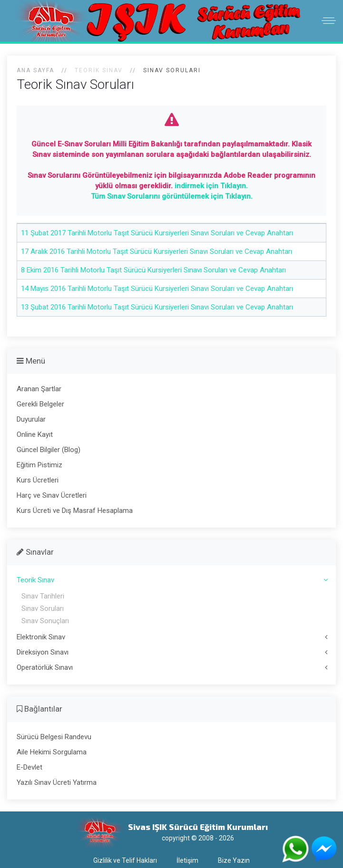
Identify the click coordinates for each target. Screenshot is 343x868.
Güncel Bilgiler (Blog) (49, 450)
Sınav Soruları (43, 608)
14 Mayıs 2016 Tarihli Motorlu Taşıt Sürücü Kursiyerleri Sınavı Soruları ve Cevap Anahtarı (157, 289)
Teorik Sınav (35, 580)
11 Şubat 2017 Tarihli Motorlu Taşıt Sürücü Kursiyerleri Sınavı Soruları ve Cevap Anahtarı (157, 233)
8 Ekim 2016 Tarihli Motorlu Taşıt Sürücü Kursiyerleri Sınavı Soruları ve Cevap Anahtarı (153, 270)
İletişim (187, 860)
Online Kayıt (35, 434)
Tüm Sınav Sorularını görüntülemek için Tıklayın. (172, 196)
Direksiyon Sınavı (43, 652)
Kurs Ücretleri (38, 480)
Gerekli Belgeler (40, 404)
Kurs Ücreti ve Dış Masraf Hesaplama (75, 511)
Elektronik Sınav (41, 637)
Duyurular (31, 419)
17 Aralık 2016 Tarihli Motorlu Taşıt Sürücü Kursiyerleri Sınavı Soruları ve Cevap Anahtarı (157, 251)
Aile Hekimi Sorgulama (52, 752)
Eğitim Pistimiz (39, 465)
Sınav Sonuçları (45, 621)
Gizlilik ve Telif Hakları (125, 860)
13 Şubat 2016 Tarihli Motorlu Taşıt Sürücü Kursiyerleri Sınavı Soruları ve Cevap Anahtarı (157, 307)
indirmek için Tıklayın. (211, 186)
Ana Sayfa (35, 70)
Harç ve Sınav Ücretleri (52, 495)
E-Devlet (29, 767)
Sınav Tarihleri (43, 596)
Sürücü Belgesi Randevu (54, 737)
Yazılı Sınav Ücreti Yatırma (57, 782)
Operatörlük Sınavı (45, 667)
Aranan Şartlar (39, 389)
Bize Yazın (234, 860)
